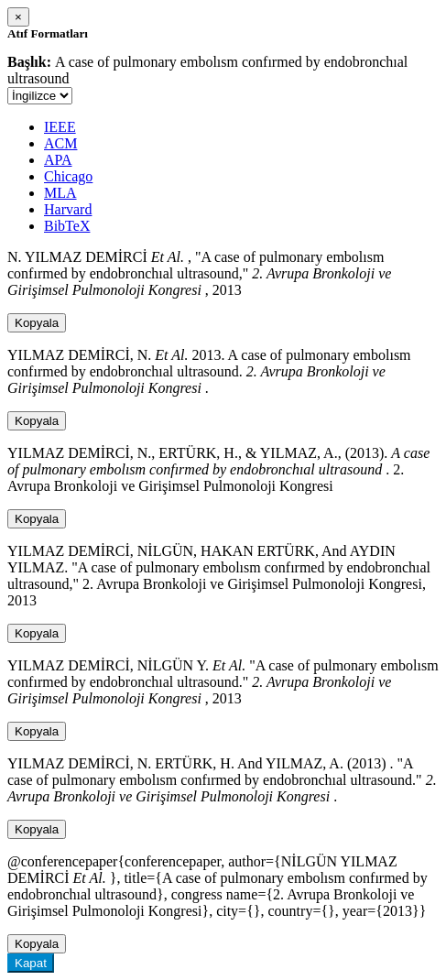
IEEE (60, 127)
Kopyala (37, 323)
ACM (60, 143)
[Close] (18, 17)
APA (58, 160)
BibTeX (67, 226)
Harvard (68, 209)
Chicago (68, 176)
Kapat (31, 963)
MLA (60, 193)
